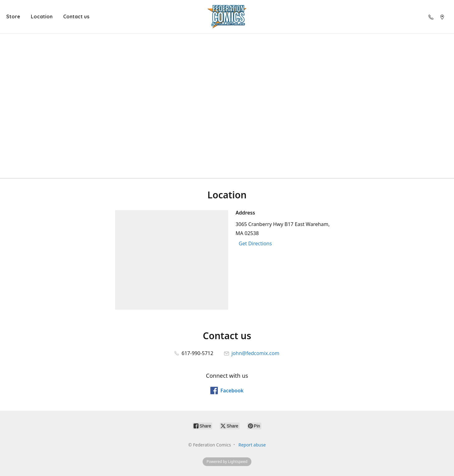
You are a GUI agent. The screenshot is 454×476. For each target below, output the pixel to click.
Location (42, 16)
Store (13, 16)
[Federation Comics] (227, 17)
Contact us (76, 16)
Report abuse (252, 445)
